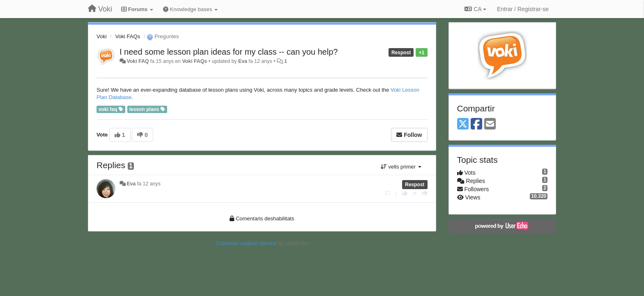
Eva (243, 61)
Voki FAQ (138, 61)
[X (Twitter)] (463, 124)
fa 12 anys (149, 184)
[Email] (490, 124)
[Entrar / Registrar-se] (523, 9)
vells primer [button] (401, 167)
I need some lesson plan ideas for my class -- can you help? (229, 52)
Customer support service (246, 243)
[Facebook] (476, 124)
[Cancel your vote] (415, 193)
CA (475, 9)
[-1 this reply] (425, 193)
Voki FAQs (128, 36)
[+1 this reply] (405, 193)
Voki (102, 36)
